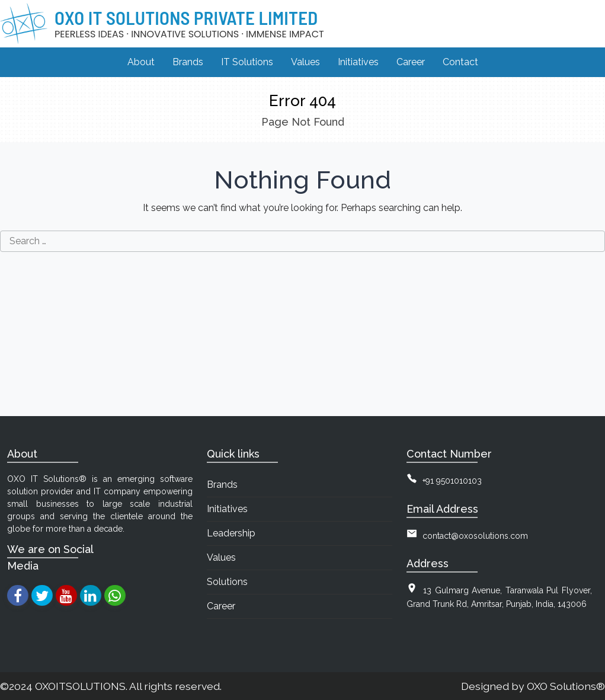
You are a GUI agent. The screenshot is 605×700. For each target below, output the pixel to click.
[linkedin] (90, 595)
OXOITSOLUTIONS (80, 686)
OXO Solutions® (566, 686)
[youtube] (66, 595)
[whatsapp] (115, 595)
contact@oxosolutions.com (475, 536)
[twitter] (42, 595)
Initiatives (227, 509)
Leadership (231, 533)
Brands (222, 485)
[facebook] (17, 595)
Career (221, 606)
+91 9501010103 (452, 481)
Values (221, 557)
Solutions (227, 582)
